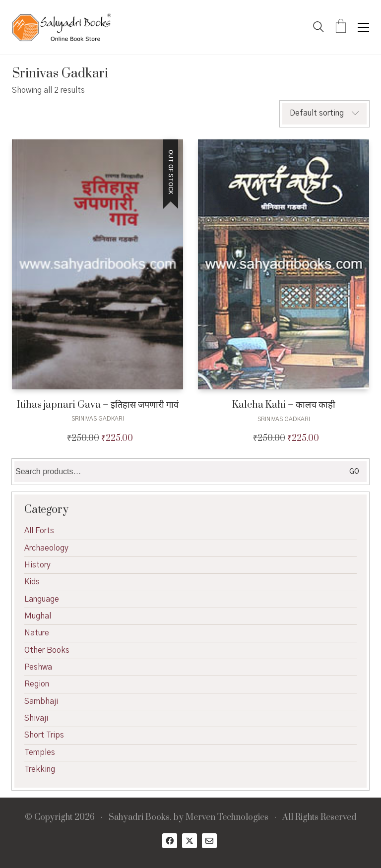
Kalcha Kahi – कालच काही (284, 405)
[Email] (209, 841)
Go (354, 472)
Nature (37, 633)
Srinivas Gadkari (98, 419)
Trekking (40, 769)
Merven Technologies (227, 818)
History (37, 565)
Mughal (38, 616)
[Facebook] (170, 841)
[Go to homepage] (62, 27)
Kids (32, 582)
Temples (40, 752)
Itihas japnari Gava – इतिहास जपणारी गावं (98, 405)
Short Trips (44, 735)
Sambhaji (41, 701)
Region (37, 684)
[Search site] (318, 28)
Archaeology (46, 548)
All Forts (39, 531)
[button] (363, 27)
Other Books (47, 650)
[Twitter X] (190, 841)
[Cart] (341, 27)
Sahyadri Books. (140, 818)
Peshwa (38, 667)
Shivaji (36, 718)
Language (42, 599)
